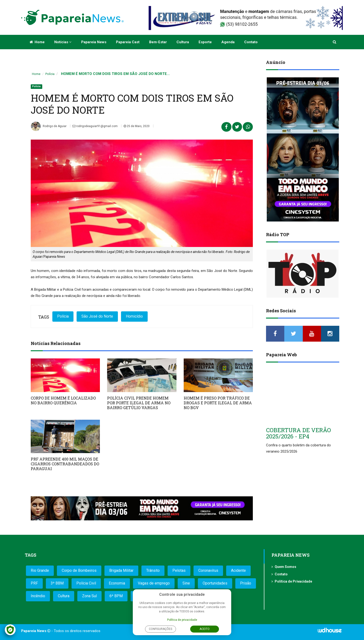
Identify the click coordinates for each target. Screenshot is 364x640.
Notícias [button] (63, 42)
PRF (34, 583)
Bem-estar (158, 42)
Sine (186, 583)
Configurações (161, 629)
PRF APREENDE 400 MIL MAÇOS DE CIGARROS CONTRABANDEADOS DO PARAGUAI (65, 464)
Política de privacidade (182, 620)
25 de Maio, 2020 (137, 126)
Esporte (205, 42)
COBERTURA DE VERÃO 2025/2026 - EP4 (298, 433)
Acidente (238, 570)
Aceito (205, 629)
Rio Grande (40, 570)
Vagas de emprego (154, 583)
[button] (335, 42)
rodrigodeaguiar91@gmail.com (95, 126)
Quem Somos (285, 567)
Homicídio (134, 316)
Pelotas (179, 570)
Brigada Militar (121, 570)
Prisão (246, 583)
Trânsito (153, 570)
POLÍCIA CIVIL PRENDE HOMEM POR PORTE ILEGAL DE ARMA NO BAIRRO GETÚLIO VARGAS (139, 403)
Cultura (183, 42)
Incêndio (38, 596)
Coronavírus (208, 570)
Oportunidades (215, 583)
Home (37, 42)
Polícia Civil (86, 583)
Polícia (50, 74)
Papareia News (94, 42)
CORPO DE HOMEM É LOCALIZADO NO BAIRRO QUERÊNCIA (63, 400)
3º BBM (57, 583)
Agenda (228, 42)
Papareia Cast (128, 42)
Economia (117, 583)
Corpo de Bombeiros (79, 570)
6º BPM (116, 596)
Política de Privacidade (293, 581)
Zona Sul (89, 596)
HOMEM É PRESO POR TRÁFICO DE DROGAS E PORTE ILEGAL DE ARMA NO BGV (218, 403)
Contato (251, 42)
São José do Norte (97, 316)
